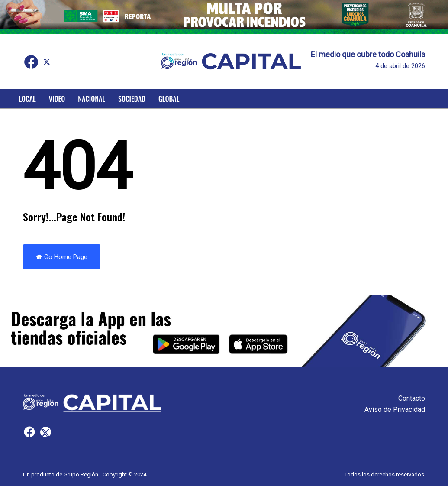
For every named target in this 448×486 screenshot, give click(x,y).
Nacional (92, 99)
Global (169, 99)
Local (27, 99)
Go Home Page (62, 257)
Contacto (412, 398)
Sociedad (132, 99)
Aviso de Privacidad (395, 410)
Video (57, 99)
